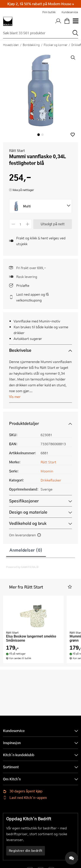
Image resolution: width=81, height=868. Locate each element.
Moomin (47, 471)
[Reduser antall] (13, 224)
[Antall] (21, 224)
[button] (73, 135)
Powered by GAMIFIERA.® (22, 567)
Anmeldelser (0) (26, 550)
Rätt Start (17, 151)
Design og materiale (28, 512)
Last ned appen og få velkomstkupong (33, 297)
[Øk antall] (28, 224)
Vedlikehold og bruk (28, 523)
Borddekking (31, 45)
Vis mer (15, 397)
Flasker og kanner (56, 45)
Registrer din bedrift (26, 851)
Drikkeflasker (51, 480)
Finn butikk (49, 12)
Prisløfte (23, 285)
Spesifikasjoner (24, 501)
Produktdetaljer (24, 423)
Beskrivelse (20, 350)
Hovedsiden (11, 45)
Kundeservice (70, 12)
